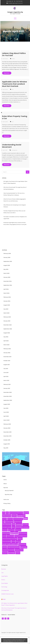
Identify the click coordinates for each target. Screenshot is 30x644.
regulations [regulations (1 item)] (20, 539)
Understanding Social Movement (12, 146)
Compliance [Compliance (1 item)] (14, 516)
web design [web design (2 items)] (12, 553)
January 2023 (7, 321)
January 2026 (7, 257)
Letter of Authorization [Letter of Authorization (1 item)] (7, 525)
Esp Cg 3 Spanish (9, 491)
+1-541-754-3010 (19, 1)
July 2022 (6, 337)
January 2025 (7, 277)
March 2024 (6, 293)
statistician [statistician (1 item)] (5, 547)
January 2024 (7, 301)
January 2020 (7, 428)
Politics (13, 59)
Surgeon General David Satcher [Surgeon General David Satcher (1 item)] (14, 547)
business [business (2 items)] (26, 513)
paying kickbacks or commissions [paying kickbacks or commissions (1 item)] (22, 527)
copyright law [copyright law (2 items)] (21, 516)
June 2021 (6, 373)
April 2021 (6, 376)
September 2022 (8, 329)
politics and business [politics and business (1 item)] (23, 533)
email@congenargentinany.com (15, 3)
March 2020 (6, 420)
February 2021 (7, 384)
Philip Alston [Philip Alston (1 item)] (5, 530)
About (5, 484)
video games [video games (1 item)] (5, 553)
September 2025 (8, 261)
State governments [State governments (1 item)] (22, 544)
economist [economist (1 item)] (4, 519)
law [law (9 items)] (26, 518)
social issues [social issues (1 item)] (18, 541)
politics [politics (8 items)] (14, 533)
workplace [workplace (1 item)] (18, 553)
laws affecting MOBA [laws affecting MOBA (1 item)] (9, 522)
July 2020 (6, 408)
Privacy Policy (7, 503)
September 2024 (8, 285)
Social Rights (5, 583)
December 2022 (8, 325)
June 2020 (6, 412)
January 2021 (7, 388)
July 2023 (6, 309)
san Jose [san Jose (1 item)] (13, 541)
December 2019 (7, 432)
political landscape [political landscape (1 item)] (6, 533)
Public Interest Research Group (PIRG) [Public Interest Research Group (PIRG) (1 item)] (10, 539)
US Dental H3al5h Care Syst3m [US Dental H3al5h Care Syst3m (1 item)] (8, 550)
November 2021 (7, 357)
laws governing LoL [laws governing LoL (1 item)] (18, 522)
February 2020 (7, 424)
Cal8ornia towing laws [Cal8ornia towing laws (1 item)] (7, 516)
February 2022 (7, 349)
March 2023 (6, 313)
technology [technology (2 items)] (24, 547)
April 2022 (6, 341)
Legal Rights (5, 576)
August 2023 (7, 305)
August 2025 (7, 265)
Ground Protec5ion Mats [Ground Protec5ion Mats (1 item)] (18, 519)
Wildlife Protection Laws (7, 594)
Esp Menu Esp (8, 495)
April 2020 (6, 416)
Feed (4, 599)
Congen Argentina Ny (15, 12)
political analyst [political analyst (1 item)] (11, 530)
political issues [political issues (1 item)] (18, 530)
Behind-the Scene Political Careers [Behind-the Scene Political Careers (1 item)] (16, 513)
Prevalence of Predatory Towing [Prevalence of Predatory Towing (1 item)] (21, 536)
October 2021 (7, 361)
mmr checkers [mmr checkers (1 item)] (26, 525)
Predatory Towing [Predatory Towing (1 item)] (10, 536)
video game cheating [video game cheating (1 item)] (19, 550)
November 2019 (7, 436)
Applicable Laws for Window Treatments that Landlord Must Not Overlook (15, 84)
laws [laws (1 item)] (3, 522)
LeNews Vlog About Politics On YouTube (14, 54)
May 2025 (6, 269)
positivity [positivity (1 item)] (4, 536)
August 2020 (7, 404)
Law (13, 89)
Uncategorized (14, 150)
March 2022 (6, 345)
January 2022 (7, 353)
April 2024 (6, 289)
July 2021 (6, 369)
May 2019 (6, 448)
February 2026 (7, 253)
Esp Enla (6, 488)
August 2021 (7, 365)
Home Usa (6, 500)
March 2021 (6, 380)
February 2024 (7, 297)
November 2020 (8, 396)
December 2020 (8, 392)
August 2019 (7, 444)
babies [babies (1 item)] (7, 513)
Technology (4, 587)
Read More (7, 73)
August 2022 (7, 333)
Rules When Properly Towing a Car (15, 117)
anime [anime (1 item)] (4, 513)
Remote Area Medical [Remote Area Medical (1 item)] (7, 541)
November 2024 (8, 281)
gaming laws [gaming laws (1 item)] (10, 519)
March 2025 (6, 273)
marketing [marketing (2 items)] (19, 524)
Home (5, 480)
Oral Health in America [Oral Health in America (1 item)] (7, 527)
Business (4, 569)
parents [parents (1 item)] (14, 527)
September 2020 (8, 400)
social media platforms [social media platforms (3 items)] (10, 544)
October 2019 (7, 440)
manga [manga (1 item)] (13, 525)
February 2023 (7, 317)
